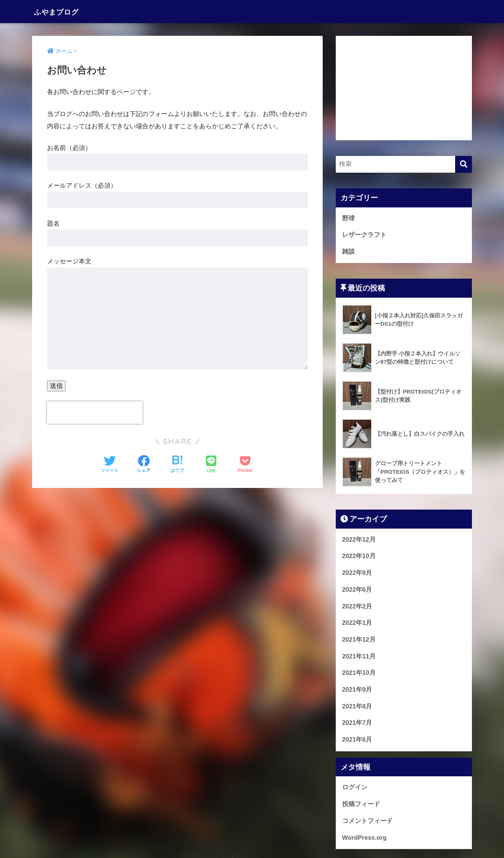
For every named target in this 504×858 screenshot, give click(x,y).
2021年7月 (357, 723)
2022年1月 (357, 623)
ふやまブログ (62, 11)
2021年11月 (359, 657)
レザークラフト (364, 235)
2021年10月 (359, 673)
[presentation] (95, 413)
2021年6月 (357, 740)
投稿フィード (361, 804)
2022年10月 (359, 556)
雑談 (348, 252)
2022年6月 (357, 590)
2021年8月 (357, 707)
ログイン (355, 788)
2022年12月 (359, 540)
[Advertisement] (404, 88)
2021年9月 (357, 690)
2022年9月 (357, 573)
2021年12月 (359, 640)
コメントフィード (367, 821)
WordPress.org (364, 838)
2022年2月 (357, 606)
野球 (348, 218)
